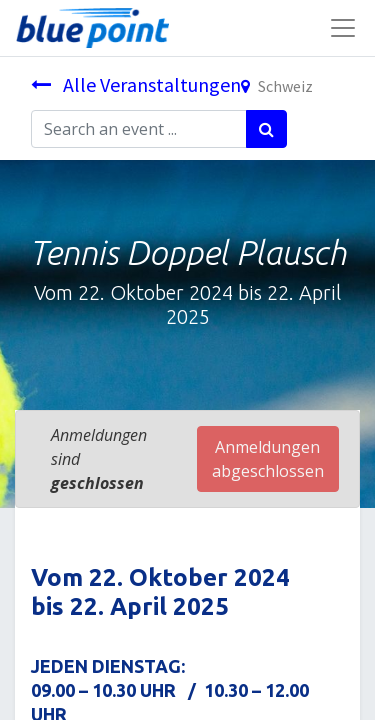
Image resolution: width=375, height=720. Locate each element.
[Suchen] (266, 129)
